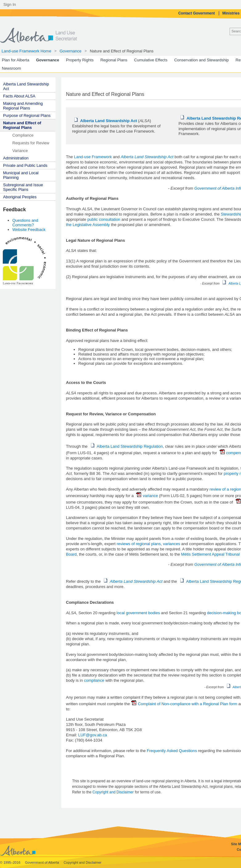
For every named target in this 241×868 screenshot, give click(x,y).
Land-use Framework (93, 157)
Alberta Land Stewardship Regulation (127, 446)
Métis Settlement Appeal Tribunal (210, 554)
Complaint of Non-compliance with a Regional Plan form (184, 704)
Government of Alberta (42, 862)
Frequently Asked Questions (172, 751)
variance (148, 496)
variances (172, 544)
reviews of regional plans (139, 544)
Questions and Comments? (25, 223)
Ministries (231, 13)
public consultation (104, 219)
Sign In (10, 4)
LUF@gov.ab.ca (93, 735)
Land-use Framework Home (26, 51)
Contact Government (197, 13)
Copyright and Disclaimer (114, 792)
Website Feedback (29, 230)
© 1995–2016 (11, 862)
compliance (94, 680)
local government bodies (138, 613)
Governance (70, 51)
